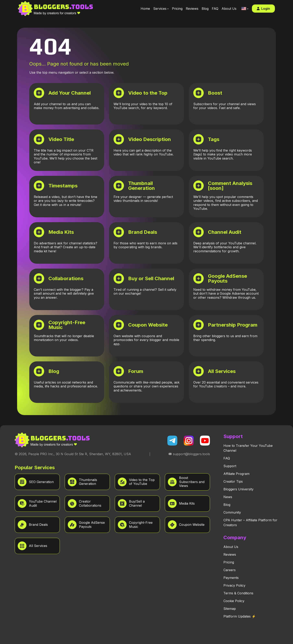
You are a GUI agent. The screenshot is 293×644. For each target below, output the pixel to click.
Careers (230, 570)
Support (230, 466)
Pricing (229, 562)
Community (232, 512)
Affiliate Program (236, 474)
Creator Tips (233, 481)
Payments (231, 578)
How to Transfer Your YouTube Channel (248, 448)
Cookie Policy (234, 601)
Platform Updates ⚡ (240, 616)
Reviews (230, 554)
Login (263, 9)
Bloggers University (238, 489)
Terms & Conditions (238, 593)
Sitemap (230, 609)
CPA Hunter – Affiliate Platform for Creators (250, 523)
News (228, 497)
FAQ (227, 458)
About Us (231, 547)
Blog (227, 505)
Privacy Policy (234, 585)
